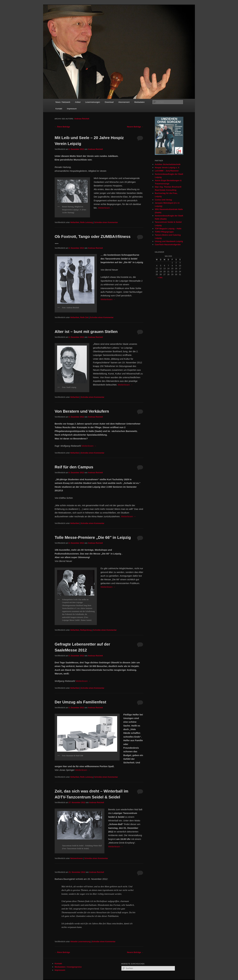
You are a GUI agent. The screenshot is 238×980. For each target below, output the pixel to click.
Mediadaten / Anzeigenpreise (68, 967)
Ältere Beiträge (62, 127)
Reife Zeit (84, 317)
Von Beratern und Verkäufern (82, 411)
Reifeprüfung (86, 630)
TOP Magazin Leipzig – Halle (168, 229)
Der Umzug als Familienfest (80, 702)
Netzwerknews (77, 858)
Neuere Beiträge (135, 127)
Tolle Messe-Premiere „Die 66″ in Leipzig (93, 537)
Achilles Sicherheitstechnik (168, 164)
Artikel (78, 102)
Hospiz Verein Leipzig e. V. (167, 168)
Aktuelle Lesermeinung (80, 942)
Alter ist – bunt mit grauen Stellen (86, 332)
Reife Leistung (87, 222)
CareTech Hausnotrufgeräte (168, 245)
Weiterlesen (105, 208)
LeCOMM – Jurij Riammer (167, 171)
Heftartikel (75, 222)
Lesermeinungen (93, 102)
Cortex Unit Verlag (163, 200)
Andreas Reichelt (82, 119)
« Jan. (160, 278)
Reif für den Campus (74, 467)
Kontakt (59, 109)
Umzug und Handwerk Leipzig (169, 241)
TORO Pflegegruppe (164, 232)
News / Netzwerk (63, 102)
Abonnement (124, 102)
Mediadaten (139, 102)
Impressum (72, 109)
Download (109, 102)
